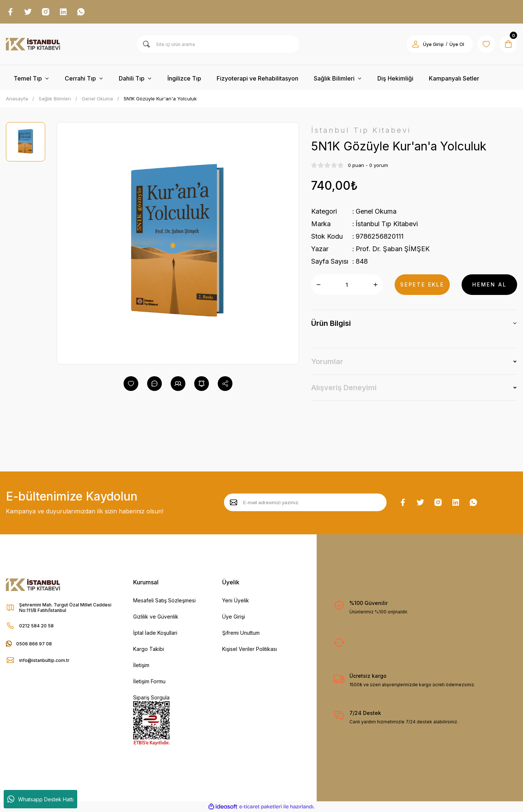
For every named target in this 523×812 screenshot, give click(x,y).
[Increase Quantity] (376, 285)
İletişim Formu (149, 681)
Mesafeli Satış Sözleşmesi (164, 600)
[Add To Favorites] (131, 384)
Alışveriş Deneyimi (344, 388)
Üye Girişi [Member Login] (433, 44)
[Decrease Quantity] (319, 285)
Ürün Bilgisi (331, 323)
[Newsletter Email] (305, 502)
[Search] (218, 44)
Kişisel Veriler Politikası (250, 649)
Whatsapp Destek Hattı (40, 799)
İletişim (141, 665)
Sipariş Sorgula (151, 697)
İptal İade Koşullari (155, 633)
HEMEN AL (489, 284)
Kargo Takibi (149, 649)
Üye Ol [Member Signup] (457, 44)
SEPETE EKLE (422, 284)
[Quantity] (347, 285)
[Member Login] (416, 44)
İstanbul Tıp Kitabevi (387, 224)
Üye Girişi (234, 617)
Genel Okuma (376, 211)
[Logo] (33, 44)
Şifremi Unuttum (241, 633)
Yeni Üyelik (236, 600)
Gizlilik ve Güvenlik (156, 617)
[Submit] (234, 502)
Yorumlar (327, 362)
